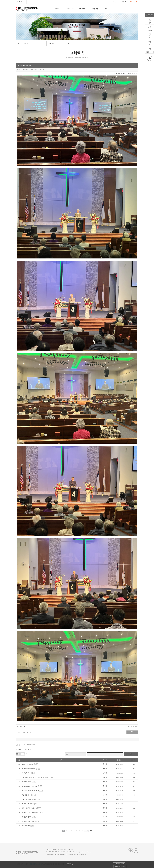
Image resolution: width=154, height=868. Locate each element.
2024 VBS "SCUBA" (30, 745)
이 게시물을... (135, 727)
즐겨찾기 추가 (21, 2)
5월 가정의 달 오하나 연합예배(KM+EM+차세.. (36, 777)
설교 (150, 22)
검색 (131, 754)
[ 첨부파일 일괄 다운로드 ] (119, 74)
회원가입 (124, 2)
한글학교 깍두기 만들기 (29, 821)
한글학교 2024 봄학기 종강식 (31, 791)
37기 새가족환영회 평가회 (30, 808)
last (91, 831)
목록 (132, 732)
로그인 (115, 2)
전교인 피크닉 (28, 749)
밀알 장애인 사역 (27, 817)
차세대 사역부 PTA (28, 804)
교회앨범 (51, 43)
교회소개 (57, 9)
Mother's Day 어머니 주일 (30, 786)
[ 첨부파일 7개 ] (132, 74)
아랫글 (29, 732)
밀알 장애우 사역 (27, 782)
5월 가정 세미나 (27, 795)
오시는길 (150, 37)
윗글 (24, 732)
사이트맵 (134, 2)
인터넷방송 (70, 9)
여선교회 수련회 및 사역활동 (30, 813)
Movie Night (26, 826)
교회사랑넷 (70, 864)
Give (107, 9)
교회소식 (95, 9)
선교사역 (82, 9)
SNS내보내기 (21, 727)
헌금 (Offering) (150, 51)
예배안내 (150, 30)
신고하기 (128, 727)
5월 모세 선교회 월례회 (29, 799)
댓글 (18, 732)
